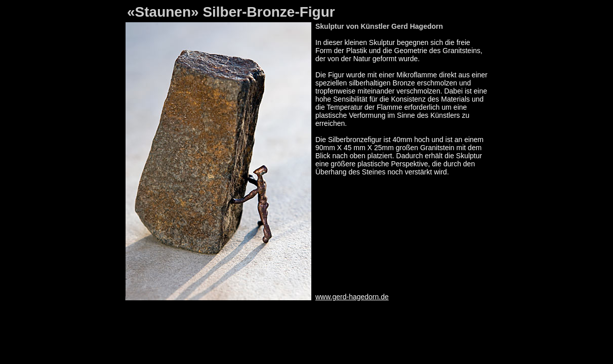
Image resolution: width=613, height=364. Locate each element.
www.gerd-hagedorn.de (352, 297)
